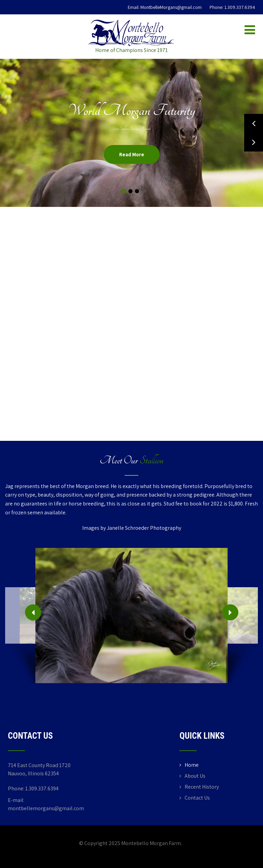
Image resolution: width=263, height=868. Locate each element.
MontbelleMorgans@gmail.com (171, 7)
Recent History (202, 787)
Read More (132, 154)
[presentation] (33, 612)
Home (192, 765)
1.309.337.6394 (240, 7)
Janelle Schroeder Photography (144, 528)
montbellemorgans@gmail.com (46, 808)
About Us (195, 776)
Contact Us (197, 798)
